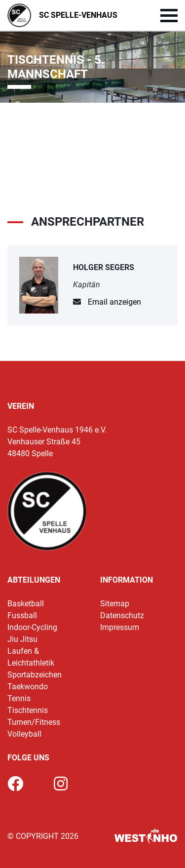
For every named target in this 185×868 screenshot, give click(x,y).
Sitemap (115, 604)
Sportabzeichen (35, 675)
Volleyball (24, 734)
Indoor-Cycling (32, 627)
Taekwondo (28, 687)
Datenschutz (122, 615)
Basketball (26, 604)
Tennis (19, 698)
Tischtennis (28, 710)
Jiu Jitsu (22, 639)
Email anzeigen (114, 302)
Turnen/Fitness (34, 722)
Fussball (22, 615)
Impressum (120, 627)
